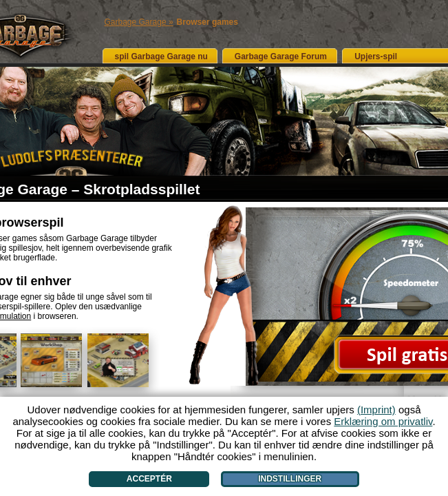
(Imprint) (376, 410)
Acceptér (149, 479)
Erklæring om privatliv (383, 421)
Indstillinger (290, 479)
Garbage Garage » (139, 22)
